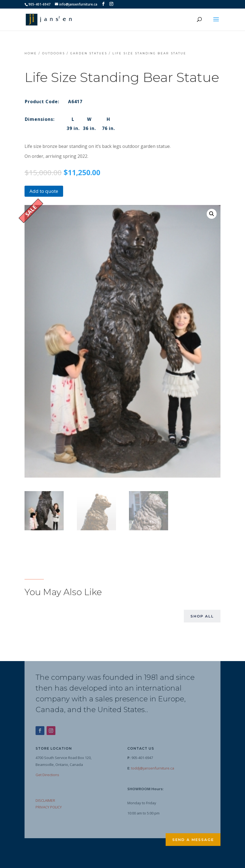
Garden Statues (89, 53)
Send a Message (193, 839)
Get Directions (47, 774)
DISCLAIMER (45, 800)
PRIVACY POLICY (49, 807)
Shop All (202, 616)
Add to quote (44, 191)
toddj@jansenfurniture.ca (153, 768)
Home (31, 53)
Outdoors (54, 53)
